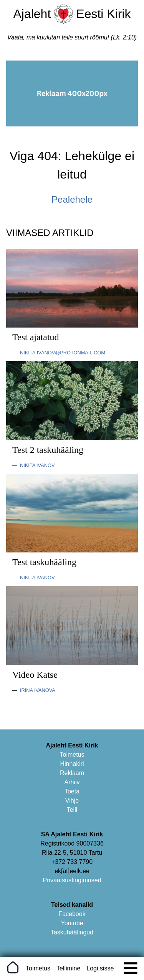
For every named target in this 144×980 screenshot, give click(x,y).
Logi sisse (100, 968)
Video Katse (35, 675)
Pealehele (72, 199)
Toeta (72, 791)
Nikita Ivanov (37, 465)
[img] (131, 968)
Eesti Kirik (103, 14)
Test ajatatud (36, 337)
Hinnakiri (72, 764)
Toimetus (72, 755)
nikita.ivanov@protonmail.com (63, 353)
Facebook (72, 914)
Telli (72, 810)
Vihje (72, 801)
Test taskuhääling (44, 562)
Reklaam (72, 773)
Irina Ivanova (38, 690)
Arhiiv (72, 782)
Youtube (72, 923)
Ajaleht (32, 14)
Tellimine (68, 968)
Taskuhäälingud (72, 932)
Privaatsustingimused (72, 880)
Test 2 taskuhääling (48, 450)
